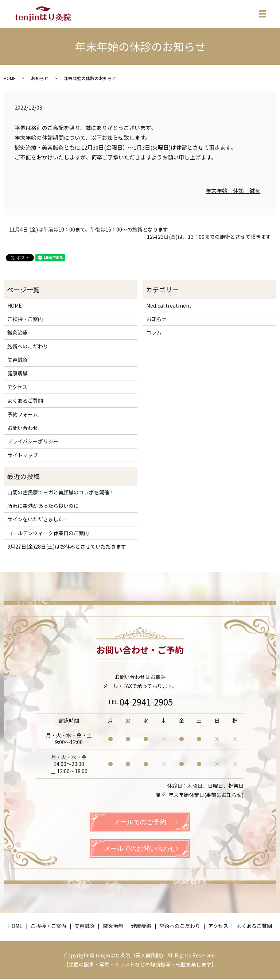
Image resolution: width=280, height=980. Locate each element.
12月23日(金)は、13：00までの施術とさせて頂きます (209, 237)
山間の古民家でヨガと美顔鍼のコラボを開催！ (61, 492)
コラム (154, 332)
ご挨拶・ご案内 (25, 319)
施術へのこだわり (28, 346)
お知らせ (40, 78)
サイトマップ (23, 455)
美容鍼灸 (17, 360)
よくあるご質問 (25, 400)
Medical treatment (169, 305)
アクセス (17, 387)
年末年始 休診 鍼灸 (233, 191)
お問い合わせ (23, 428)
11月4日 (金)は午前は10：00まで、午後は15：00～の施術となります (89, 230)
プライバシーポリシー (33, 441)
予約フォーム (23, 414)
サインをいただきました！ (38, 519)
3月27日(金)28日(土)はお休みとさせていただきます (67, 546)
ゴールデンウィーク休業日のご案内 (48, 533)
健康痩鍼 (17, 373)
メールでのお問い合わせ (140, 849)
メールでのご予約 (140, 822)
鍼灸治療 (17, 332)
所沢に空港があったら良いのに (43, 506)
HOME (10, 78)
